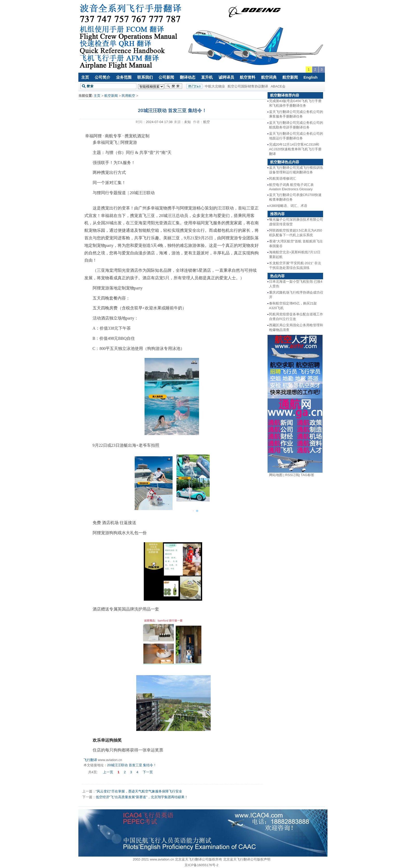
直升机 (207, 77)
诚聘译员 (226, 77)
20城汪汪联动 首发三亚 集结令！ (132, 765)
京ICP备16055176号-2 (201, 865)
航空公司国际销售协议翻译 (248, 86)
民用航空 (128, 96)
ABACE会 (278, 86)
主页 (85, 77)
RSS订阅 (292, 475)
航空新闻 (290, 77)
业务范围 (124, 77)
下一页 (148, 772)
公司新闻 (166, 77)
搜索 (173, 86)
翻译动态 (188, 77)
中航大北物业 (215, 86)
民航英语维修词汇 (283, 178)
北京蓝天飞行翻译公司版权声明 (247, 859)
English (311, 77)
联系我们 (145, 77)
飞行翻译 (90, 760)
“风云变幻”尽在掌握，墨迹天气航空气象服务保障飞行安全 (139, 791)
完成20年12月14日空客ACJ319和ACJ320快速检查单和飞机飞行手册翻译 (295, 149)
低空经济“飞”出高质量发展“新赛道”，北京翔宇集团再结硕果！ (142, 797)
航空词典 (269, 77)
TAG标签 (308, 475)
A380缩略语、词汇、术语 (288, 206)
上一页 (108, 772)
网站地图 (276, 475)
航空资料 (248, 77)
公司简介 (103, 77)
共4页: (93, 772)
